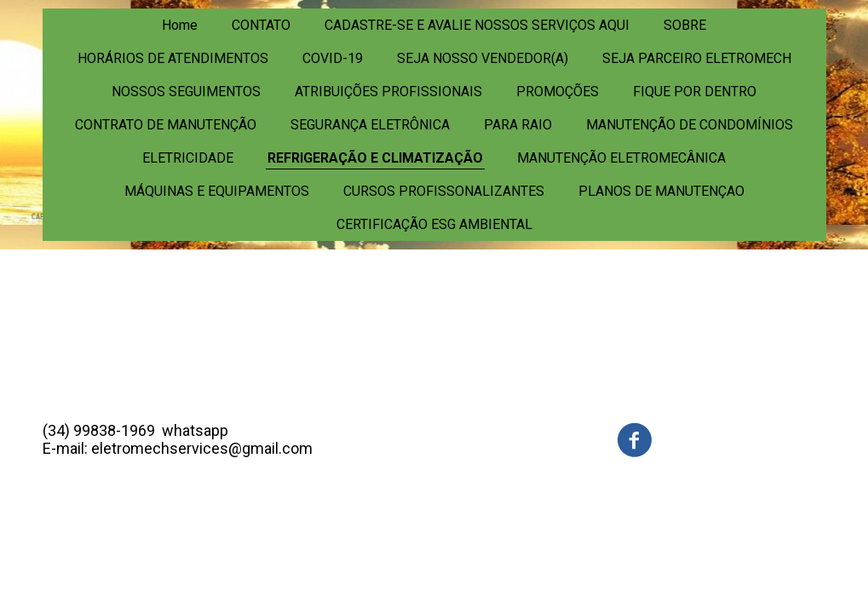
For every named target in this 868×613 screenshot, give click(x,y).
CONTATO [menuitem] (261, 25)
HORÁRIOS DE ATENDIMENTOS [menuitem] (173, 58)
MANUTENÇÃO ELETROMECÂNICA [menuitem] (621, 158)
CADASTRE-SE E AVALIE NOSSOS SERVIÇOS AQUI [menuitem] (477, 25)
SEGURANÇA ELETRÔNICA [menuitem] (370, 125)
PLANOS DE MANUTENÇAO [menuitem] (661, 191)
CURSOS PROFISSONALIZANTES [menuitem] (444, 191)
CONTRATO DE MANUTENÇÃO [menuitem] (166, 125)
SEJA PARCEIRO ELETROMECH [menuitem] (697, 58)
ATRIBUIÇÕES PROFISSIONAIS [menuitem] (388, 92)
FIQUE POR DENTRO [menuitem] (695, 92)
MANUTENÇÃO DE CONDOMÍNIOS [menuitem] (690, 125)
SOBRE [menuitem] (685, 25)
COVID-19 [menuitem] (333, 58)
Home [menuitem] (180, 25)
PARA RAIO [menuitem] (518, 125)
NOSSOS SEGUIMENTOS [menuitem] (186, 92)
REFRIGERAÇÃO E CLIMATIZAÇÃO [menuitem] (375, 158)
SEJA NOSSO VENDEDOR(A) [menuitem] (483, 58)
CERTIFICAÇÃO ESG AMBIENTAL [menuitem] (434, 224)
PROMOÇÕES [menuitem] (558, 92)
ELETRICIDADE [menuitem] (188, 158)
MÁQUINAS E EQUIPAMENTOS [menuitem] (217, 191)
